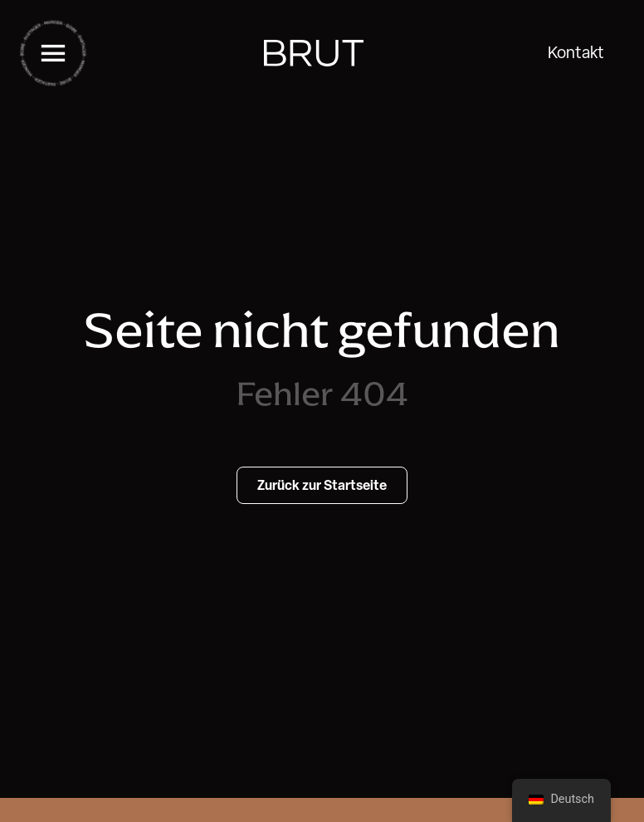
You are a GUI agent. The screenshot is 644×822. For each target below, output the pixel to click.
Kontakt (576, 52)
